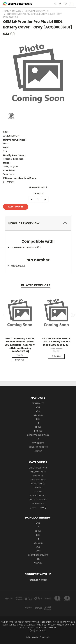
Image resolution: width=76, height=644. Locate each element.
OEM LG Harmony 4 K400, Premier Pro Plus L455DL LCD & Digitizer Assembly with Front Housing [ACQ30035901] (20, 345)
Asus (38, 411)
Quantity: (38, 193)
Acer (38, 407)
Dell (38, 419)
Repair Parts (38, 403)
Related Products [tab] (36, 285)
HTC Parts (38, 488)
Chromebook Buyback (38, 435)
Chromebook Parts (38, 468)
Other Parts (38, 504)
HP (38, 423)
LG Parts (38, 492)
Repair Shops (38, 443)
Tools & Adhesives (38, 500)
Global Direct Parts (38, 555)
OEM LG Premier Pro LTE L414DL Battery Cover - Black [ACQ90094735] (56, 342)
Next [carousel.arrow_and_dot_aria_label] (73, 315)
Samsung (38, 415)
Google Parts (38, 484)
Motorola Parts (38, 496)
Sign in (32, 447)
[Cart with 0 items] (65, 4)
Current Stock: (38, 187)
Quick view (20, 360)
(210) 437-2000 (38, 580)
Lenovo (38, 427)
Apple (38, 551)
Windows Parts (38, 472)
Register (43, 447)
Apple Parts (38, 476)
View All (38, 563)
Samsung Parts (38, 480)
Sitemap (38, 451)
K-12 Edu (38, 431)
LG (38, 439)
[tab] (38, 223)
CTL (38, 559)
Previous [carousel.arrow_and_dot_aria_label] (4, 315)
